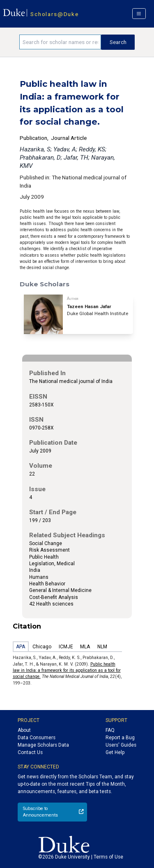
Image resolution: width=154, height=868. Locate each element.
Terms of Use (108, 857)
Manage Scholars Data (43, 745)
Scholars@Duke (54, 14)
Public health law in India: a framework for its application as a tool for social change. (67, 671)
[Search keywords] (60, 42)
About (24, 730)
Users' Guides (121, 745)
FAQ (110, 730)
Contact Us (30, 752)
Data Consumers (37, 738)
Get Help (115, 752)
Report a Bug (120, 738)
